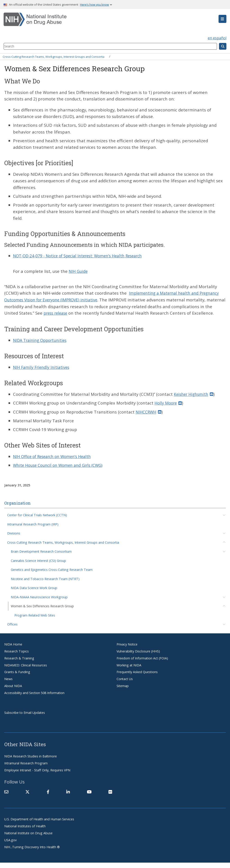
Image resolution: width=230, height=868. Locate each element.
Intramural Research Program (26, 769)
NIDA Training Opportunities (42, 346)
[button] (222, 19)
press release (99, 313)
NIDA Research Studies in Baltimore (31, 762)
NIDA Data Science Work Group (34, 593)
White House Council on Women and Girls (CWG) (61, 471)
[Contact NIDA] (6, 797)
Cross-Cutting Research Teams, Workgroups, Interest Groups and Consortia (54, 56)
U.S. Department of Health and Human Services (39, 825)
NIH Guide (79, 271)
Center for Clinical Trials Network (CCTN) (37, 520)
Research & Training (19, 664)
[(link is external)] (27, 797)
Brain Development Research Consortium (41, 557)
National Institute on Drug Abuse (28, 838)
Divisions (14, 539)
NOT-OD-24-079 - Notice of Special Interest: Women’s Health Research (83, 256)
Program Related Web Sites (35, 621)
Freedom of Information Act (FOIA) (142, 664)
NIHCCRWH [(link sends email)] (150, 417)
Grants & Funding (17, 678)
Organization (18, 508)
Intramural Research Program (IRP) (33, 530)
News (8, 684)
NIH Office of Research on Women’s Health (56, 462)
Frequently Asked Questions (137, 678)
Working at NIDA (129, 671)
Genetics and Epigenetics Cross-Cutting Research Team (52, 575)
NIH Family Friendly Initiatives (43, 373)
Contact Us (125, 684)
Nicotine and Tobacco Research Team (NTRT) (45, 584)
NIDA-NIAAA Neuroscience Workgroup (39, 602)
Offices (12, 630)
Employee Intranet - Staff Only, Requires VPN (37, 776)
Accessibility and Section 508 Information (34, 698)
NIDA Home (13, 650)
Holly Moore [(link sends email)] (169, 409)
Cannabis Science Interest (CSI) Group (38, 566)
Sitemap (123, 691)
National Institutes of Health (25, 831)
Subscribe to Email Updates (25, 718)
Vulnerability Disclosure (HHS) (138, 657)
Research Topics (17, 657)
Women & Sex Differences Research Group (42, 612)
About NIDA (13, 691)
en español (217, 38)
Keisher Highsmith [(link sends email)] (195, 400)
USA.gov (10, 845)
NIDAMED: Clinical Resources (26, 671)
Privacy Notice (127, 650)
